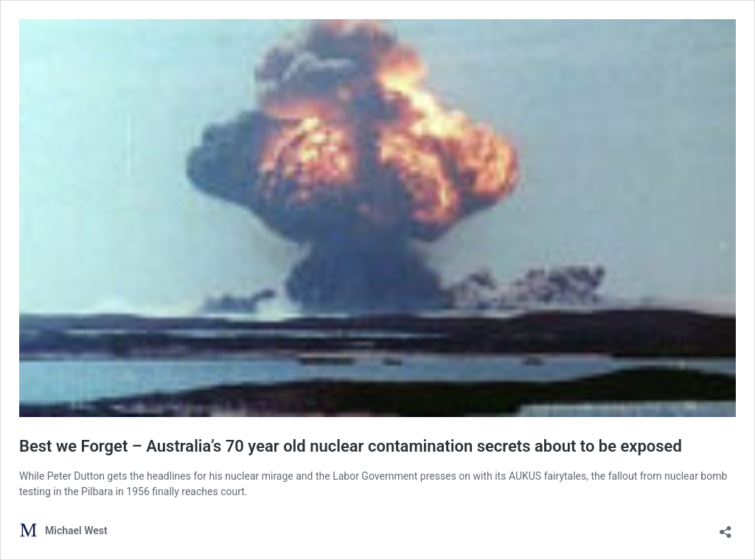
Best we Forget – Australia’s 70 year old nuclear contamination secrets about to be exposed (351, 446)
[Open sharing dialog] (726, 527)
